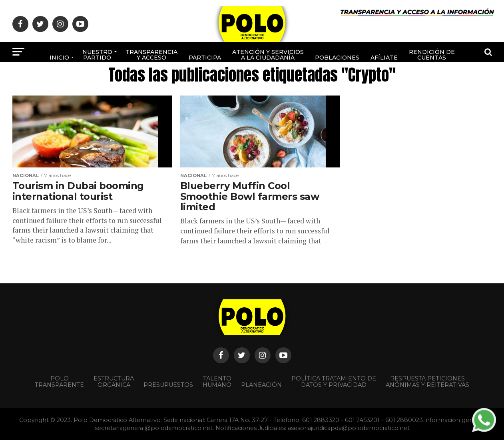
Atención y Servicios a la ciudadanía (268, 55)
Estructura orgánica (114, 382)
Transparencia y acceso (151, 55)
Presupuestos (168, 385)
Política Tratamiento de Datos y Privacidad (334, 382)
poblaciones (337, 58)
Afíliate (384, 58)
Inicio (59, 58)
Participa (205, 58)
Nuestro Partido (97, 55)
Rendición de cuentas (432, 55)
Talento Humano (217, 382)
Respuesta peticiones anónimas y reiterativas (427, 382)
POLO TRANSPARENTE (59, 382)
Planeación (261, 385)
